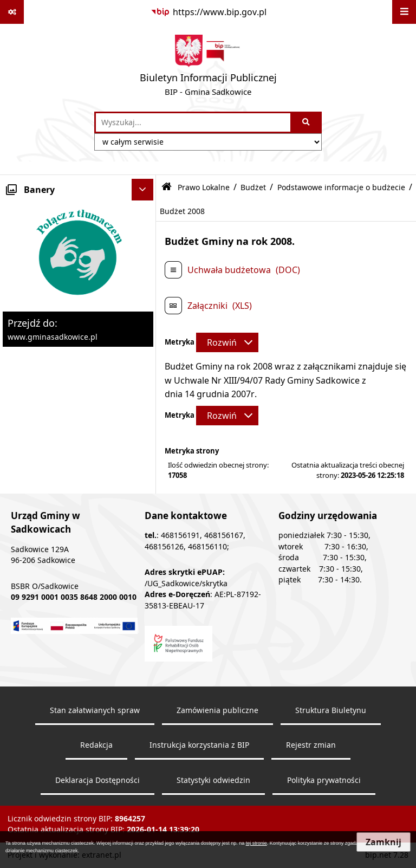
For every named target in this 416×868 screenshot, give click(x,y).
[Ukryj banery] (142, 190)
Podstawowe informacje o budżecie (341, 187)
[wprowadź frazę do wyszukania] (193, 122)
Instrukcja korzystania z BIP (199, 745)
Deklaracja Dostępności (97, 780)
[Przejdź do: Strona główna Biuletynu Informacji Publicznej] (167, 187)
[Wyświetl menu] (404, 12)
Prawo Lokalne (204, 187)
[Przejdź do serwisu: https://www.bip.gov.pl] (208, 12)
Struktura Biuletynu (331, 710)
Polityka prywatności (324, 780)
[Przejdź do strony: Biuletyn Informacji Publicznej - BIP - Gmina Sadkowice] (208, 68)
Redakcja (96, 745)
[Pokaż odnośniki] (12, 12)
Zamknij (383, 842)
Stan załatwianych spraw (95, 710)
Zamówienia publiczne (217, 710)
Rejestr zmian (311, 745)
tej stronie (256, 843)
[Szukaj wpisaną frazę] (307, 122)
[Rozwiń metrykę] (227, 342)
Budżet (253, 187)
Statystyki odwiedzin (213, 780)
